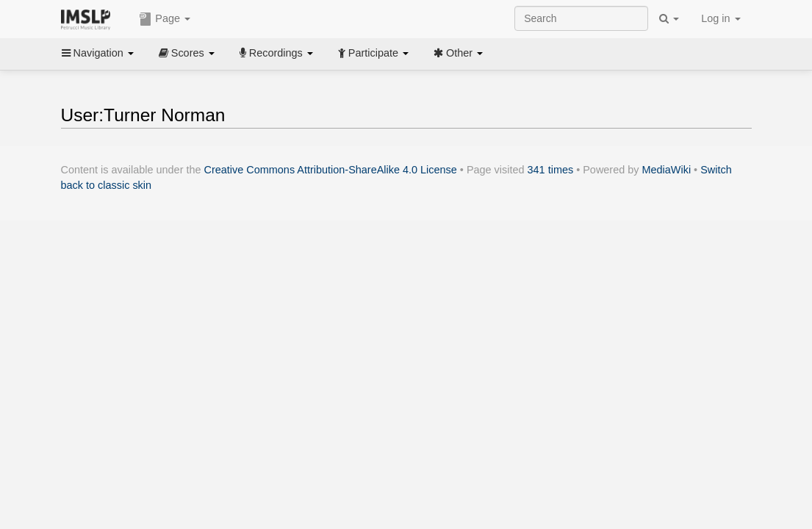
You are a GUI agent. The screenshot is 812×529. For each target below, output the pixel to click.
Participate (373, 53)
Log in (721, 18)
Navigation (98, 53)
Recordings (276, 53)
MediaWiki (667, 170)
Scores (187, 53)
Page (165, 19)
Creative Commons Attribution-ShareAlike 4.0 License (331, 170)
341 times (551, 170)
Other (458, 53)
